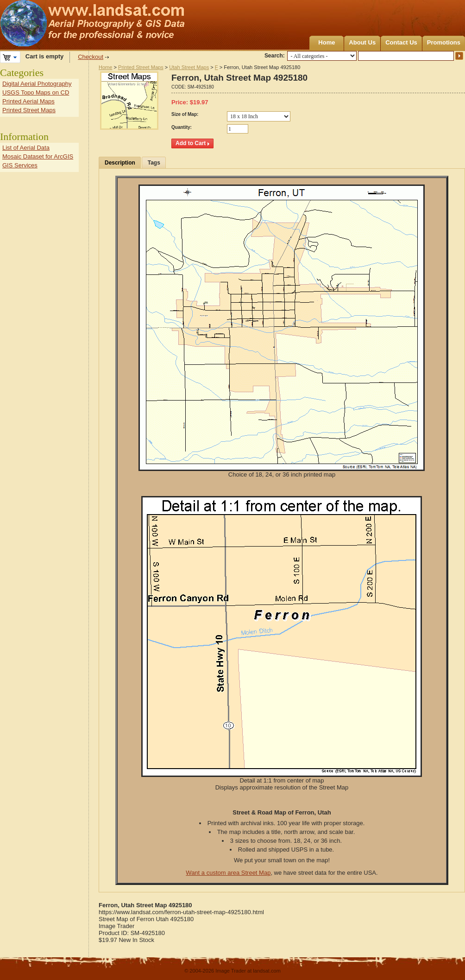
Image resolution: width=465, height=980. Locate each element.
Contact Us (401, 42)
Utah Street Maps (189, 67)
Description (120, 163)
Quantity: (182, 127)
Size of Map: (185, 114)
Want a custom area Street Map (228, 873)
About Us (362, 42)
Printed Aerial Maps (28, 101)
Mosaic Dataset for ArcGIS (38, 156)
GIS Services (20, 165)
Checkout (91, 57)
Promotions (444, 42)
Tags (154, 163)
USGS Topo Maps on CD (36, 92)
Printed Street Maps (141, 67)
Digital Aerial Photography (37, 84)
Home (327, 42)
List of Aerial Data (26, 148)
